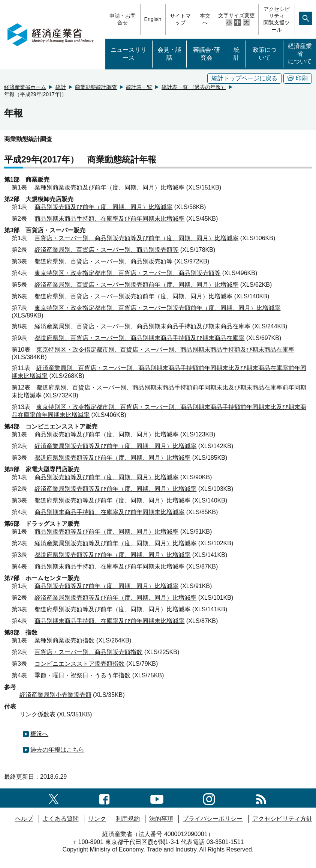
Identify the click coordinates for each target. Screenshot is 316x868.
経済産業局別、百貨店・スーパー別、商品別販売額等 (106, 250)
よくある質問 (61, 819)
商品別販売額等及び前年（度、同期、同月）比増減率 (106, 434)
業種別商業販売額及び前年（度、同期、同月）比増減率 (109, 187)
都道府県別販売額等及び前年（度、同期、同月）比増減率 (112, 458)
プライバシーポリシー (213, 819)
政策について (265, 54)
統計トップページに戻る (244, 78)
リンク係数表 (37, 714)
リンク (97, 819)
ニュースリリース (129, 54)
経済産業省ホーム (25, 87)
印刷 (298, 78)
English (153, 19)
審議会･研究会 (207, 54)
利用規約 (128, 819)
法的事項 (161, 819)
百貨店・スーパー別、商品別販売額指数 (88, 652)
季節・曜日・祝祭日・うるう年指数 (82, 675)
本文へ (205, 19)
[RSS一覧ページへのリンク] (261, 798)
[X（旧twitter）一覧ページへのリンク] (54, 798)
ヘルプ (24, 819)
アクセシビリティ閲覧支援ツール (277, 19)
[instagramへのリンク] (209, 798)
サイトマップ (180, 19)
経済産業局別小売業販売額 (55, 695)
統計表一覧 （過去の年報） (194, 87)
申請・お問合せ (123, 19)
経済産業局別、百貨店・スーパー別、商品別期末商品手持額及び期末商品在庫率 (142, 326)
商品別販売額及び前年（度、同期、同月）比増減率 (103, 207)
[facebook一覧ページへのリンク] (104, 798)
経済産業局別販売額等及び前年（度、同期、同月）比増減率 (115, 446)
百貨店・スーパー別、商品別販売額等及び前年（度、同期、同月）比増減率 (136, 238)
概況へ (39, 734)
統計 (237, 54)
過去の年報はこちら (57, 750)
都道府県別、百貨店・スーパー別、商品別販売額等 (103, 261)
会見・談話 (169, 54)
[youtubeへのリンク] (157, 798)
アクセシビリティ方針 (282, 819)
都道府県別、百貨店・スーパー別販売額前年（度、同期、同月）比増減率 (133, 296)
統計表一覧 (139, 87)
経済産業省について (300, 54)
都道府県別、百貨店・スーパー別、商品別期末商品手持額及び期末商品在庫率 (139, 338)
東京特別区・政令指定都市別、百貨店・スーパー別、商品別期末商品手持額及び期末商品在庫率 (165, 350)
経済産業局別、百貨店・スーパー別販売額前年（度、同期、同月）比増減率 (136, 285)
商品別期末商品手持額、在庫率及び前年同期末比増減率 (109, 219)
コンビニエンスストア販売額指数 (79, 664)
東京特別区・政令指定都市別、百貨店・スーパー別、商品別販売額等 (127, 273)
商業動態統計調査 (96, 87)
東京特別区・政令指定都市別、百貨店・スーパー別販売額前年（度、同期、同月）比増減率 (157, 308)
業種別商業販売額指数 (64, 640)
